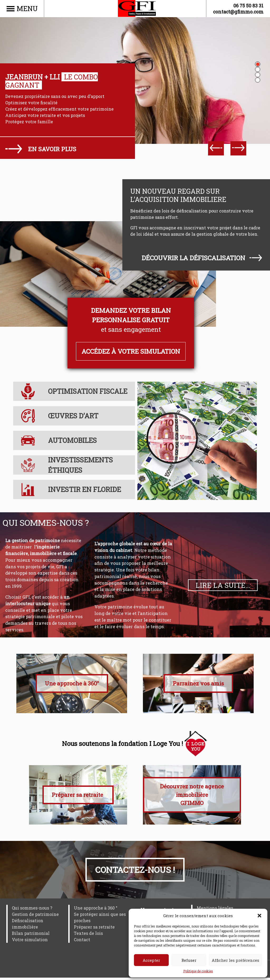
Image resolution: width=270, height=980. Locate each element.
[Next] (238, 148)
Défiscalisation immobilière (28, 926)
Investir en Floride (85, 489)
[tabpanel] (135, 128)
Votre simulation (30, 942)
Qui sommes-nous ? (32, 910)
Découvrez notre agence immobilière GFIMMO (192, 797)
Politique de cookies (198, 971)
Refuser (189, 960)
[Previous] (216, 148)
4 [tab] (258, 80)
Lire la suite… (223, 585)
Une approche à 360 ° (96, 910)
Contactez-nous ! (135, 872)
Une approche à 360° (72, 683)
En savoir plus (52, 149)
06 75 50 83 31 (248, 6)
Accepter (151, 960)
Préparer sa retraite (78, 797)
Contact (82, 942)
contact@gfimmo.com (238, 12)
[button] (259, 916)
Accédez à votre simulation (131, 351)
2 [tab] (258, 69)
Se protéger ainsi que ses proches (100, 920)
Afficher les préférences (235, 960)
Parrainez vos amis (198, 683)
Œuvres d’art (73, 416)
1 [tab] (258, 64)
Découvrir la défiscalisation (193, 258)
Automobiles (72, 440)
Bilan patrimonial (31, 936)
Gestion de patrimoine (35, 917)
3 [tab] (258, 75)
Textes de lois (88, 936)
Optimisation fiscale (88, 391)
